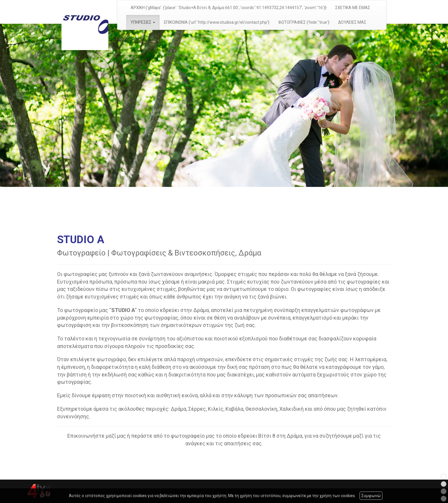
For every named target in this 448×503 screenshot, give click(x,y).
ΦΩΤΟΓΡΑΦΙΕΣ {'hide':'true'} (304, 22)
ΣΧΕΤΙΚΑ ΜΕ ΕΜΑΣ (353, 8)
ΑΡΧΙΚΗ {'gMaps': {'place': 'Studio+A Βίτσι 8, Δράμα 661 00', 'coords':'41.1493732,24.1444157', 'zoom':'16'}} (229, 8)
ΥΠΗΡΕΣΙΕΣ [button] (143, 22)
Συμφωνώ (371, 496)
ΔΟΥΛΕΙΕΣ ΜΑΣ (352, 22)
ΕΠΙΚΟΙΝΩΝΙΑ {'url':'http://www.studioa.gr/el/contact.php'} (217, 22)
